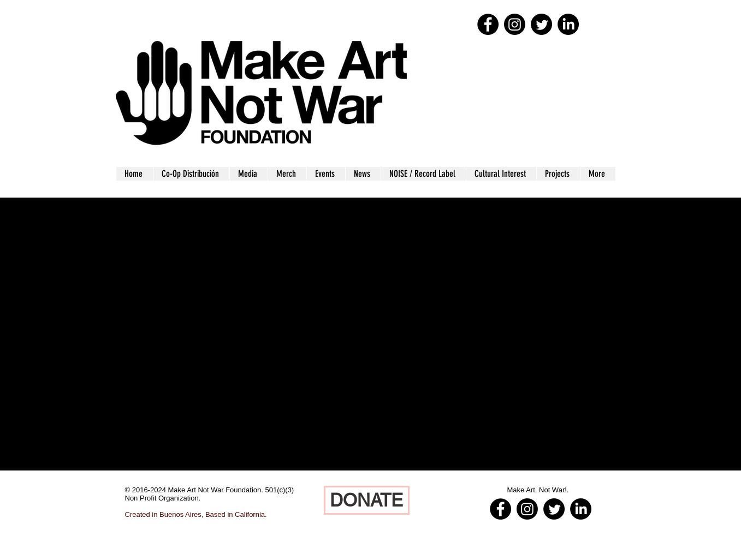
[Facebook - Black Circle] (488, 24)
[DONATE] (367, 500)
